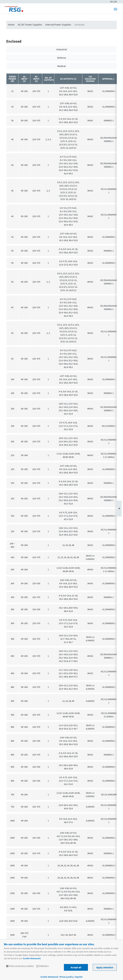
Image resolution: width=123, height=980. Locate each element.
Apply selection (105, 967)
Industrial (62, 49)
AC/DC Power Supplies (30, 25)
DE (112, 2)
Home (11, 25)
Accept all (76, 967)
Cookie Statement (32, 958)
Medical (61, 66)
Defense (62, 58)
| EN (115, 2)
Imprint (79, 977)
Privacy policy (67, 977)
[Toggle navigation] (115, 9)
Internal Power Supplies (58, 25)
